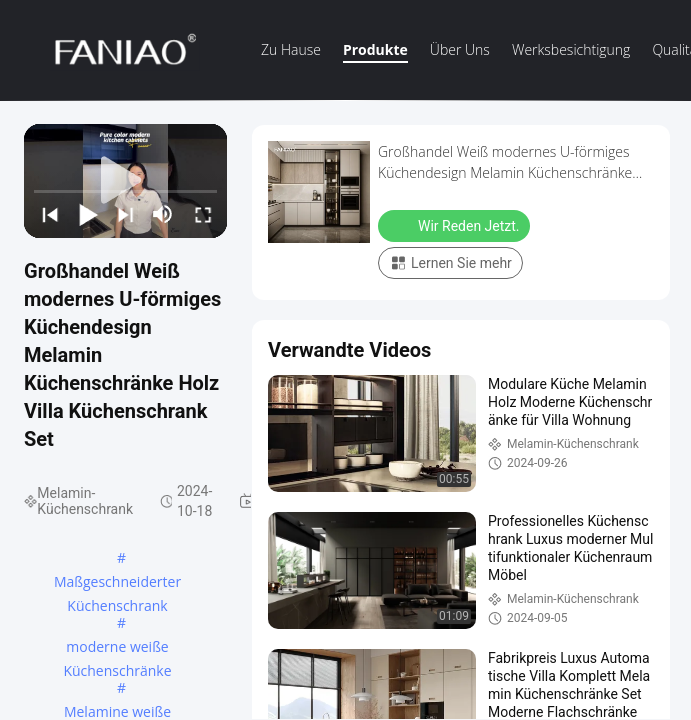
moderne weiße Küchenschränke (117, 648)
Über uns (460, 49)
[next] (125, 214)
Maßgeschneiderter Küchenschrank (117, 583)
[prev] (49, 214)
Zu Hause (291, 49)
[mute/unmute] (163, 214)
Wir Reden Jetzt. (456, 225)
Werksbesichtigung (571, 49)
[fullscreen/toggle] (202, 214)
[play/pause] (87, 214)
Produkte (375, 49)
